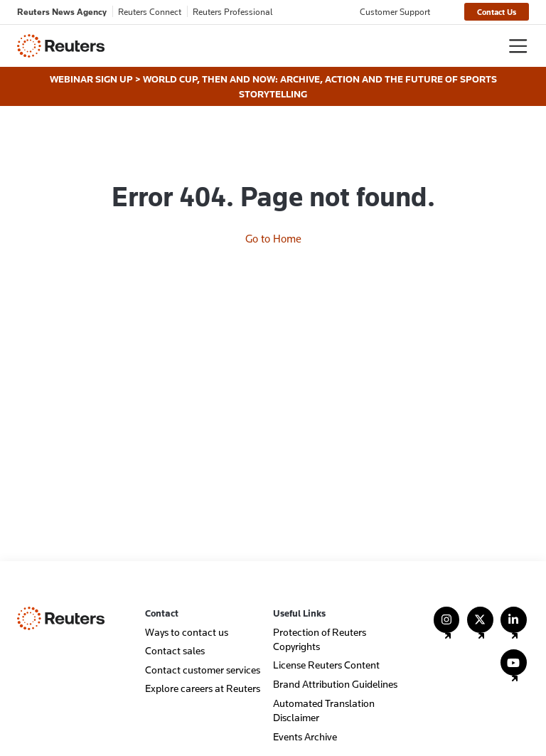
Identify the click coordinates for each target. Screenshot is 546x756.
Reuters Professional (233, 11)
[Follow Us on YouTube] (514, 669)
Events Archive (305, 736)
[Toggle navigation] (518, 46)
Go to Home (273, 238)
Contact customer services (203, 670)
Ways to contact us (187, 632)
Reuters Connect (150, 11)
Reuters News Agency (62, 11)
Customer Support (395, 11)
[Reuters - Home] (61, 46)
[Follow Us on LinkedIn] (514, 626)
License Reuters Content (326, 665)
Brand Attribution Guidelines (335, 684)
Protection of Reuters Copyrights (320, 639)
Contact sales (175, 650)
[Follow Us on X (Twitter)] (480, 626)
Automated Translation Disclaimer (324, 710)
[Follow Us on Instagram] (447, 626)
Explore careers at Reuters (203, 688)
